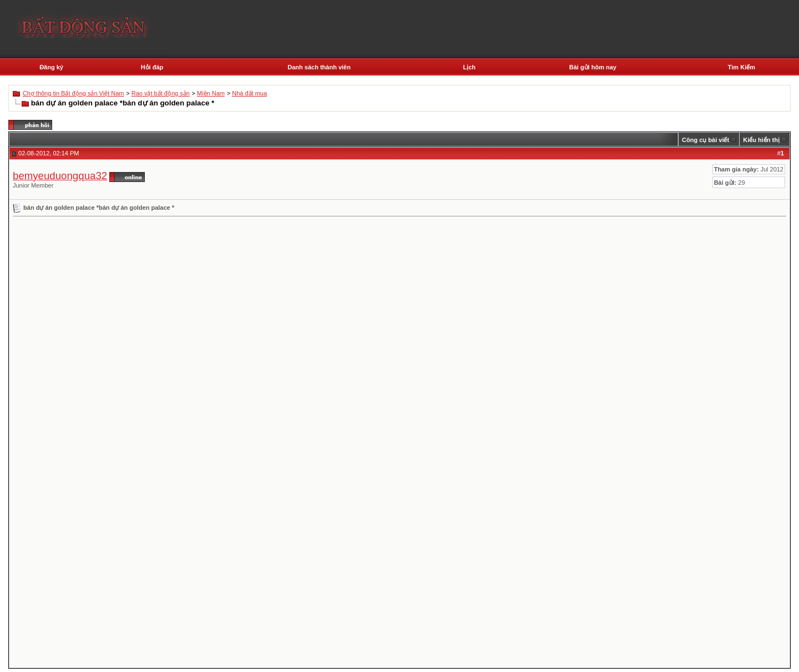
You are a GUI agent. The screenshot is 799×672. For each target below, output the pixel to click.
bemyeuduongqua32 (60, 176)
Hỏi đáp (152, 67)
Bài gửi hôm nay (593, 67)
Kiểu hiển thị (761, 140)
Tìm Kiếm (742, 67)
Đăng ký (51, 67)
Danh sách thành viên (319, 67)
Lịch (469, 67)
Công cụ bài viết (706, 140)
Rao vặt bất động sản (161, 93)
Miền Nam (211, 93)
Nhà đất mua (249, 93)
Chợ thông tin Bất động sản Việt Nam (74, 93)
